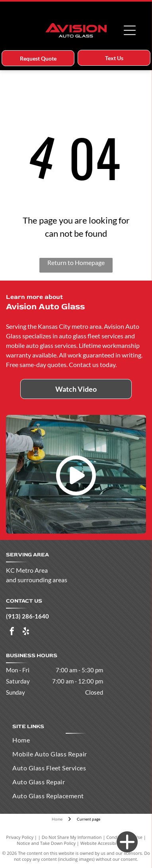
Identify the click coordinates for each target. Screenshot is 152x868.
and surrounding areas (37, 580)
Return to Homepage (76, 262)
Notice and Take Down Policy (46, 843)
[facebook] (12, 632)
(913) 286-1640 (27, 616)
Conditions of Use (124, 837)
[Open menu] (130, 30)
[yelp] (26, 632)
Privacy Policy (20, 837)
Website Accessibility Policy (108, 843)
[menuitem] (76, 740)
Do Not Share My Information (72, 837)
